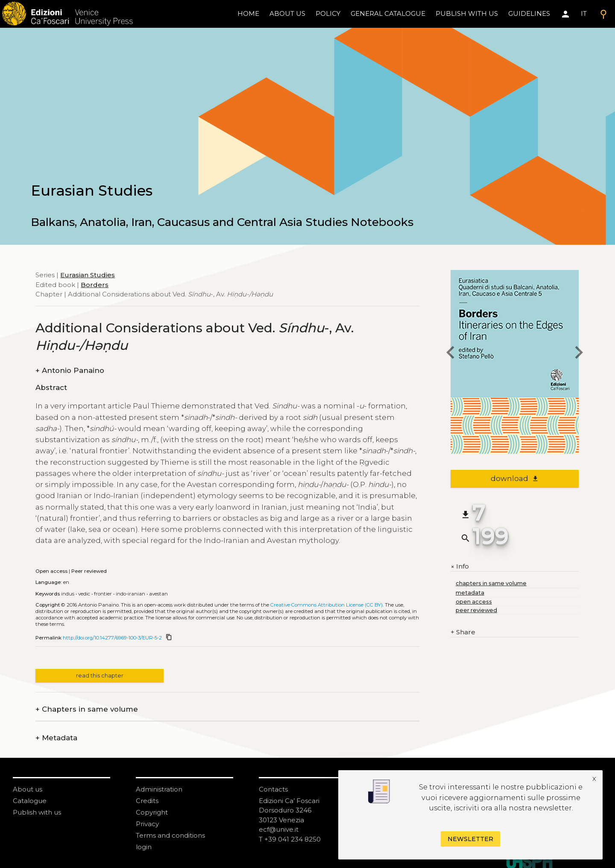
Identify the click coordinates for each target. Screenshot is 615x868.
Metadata (56, 738)
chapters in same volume (491, 583)
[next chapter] (579, 354)
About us (287, 13)
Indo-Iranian (130, 594)
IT (584, 13)
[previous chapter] (451, 354)
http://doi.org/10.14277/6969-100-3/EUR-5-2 (112, 638)
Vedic (84, 594)
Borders (95, 285)
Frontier (103, 594)
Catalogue (30, 801)
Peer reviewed (89, 571)
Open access (51, 571)
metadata (470, 593)
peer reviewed (476, 610)
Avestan (158, 594)
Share (463, 632)
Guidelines (529, 13)
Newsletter (470, 839)
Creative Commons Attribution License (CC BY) (327, 605)
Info (460, 566)
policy (328, 13)
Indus (68, 594)
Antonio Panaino (70, 371)
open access (474, 602)
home (248, 13)
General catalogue (388, 13)
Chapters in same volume (87, 709)
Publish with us (467, 13)
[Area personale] (565, 14)
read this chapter (100, 676)
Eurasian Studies (88, 275)
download (515, 478)
